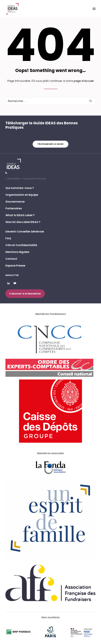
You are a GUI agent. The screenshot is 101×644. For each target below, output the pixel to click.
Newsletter (12, 275)
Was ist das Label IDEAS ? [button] (23, 222)
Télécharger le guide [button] (50, 144)
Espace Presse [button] (15, 266)
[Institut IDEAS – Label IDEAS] (12, 9)
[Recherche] (50, 101)
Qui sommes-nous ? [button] (20, 188)
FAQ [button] (8, 238)
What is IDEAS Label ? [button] (20, 215)
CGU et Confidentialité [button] (21, 245)
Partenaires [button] (14, 208)
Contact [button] (11, 259)
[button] (94, 9)
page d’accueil (84, 81)
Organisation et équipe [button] (22, 195)
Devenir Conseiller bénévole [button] (25, 231)
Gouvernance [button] (15, 202)
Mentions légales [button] (17, 252)
